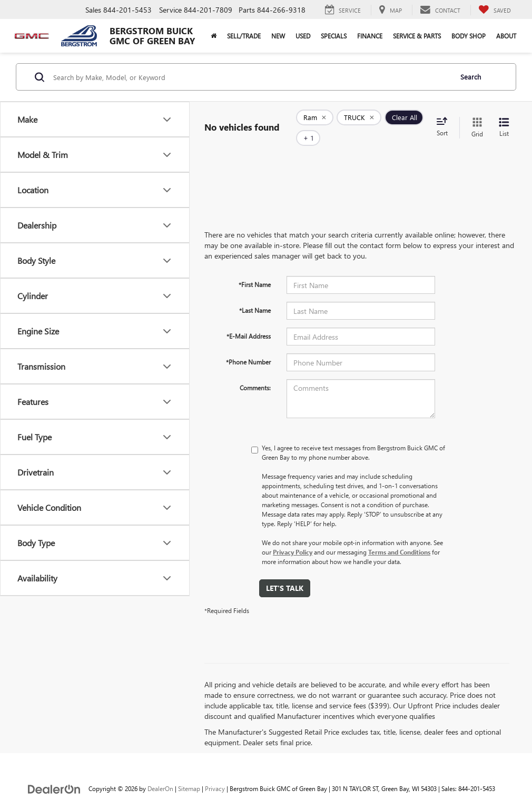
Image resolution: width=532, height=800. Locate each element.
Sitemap (189, 773)
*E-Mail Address (249, 320)
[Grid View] (475, 120)
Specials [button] (334, 36)
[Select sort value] (445, 120)
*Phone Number (248, 346)
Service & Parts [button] (417, 36)
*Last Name (255, 294)
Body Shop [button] (469, 36)
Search (471, 77)
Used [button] (303, 36)
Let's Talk (285, 572)
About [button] (506, 36)
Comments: (255, 372)
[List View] (504, 120)
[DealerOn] (54, 772)
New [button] (278, 36)
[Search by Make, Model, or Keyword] (251, 77)
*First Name (255, 269)
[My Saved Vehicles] (495, 10)
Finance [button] (370, 36)
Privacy (215, 773)
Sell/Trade (244, 36)
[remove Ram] (315, 120)
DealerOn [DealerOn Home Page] (160, 773)
